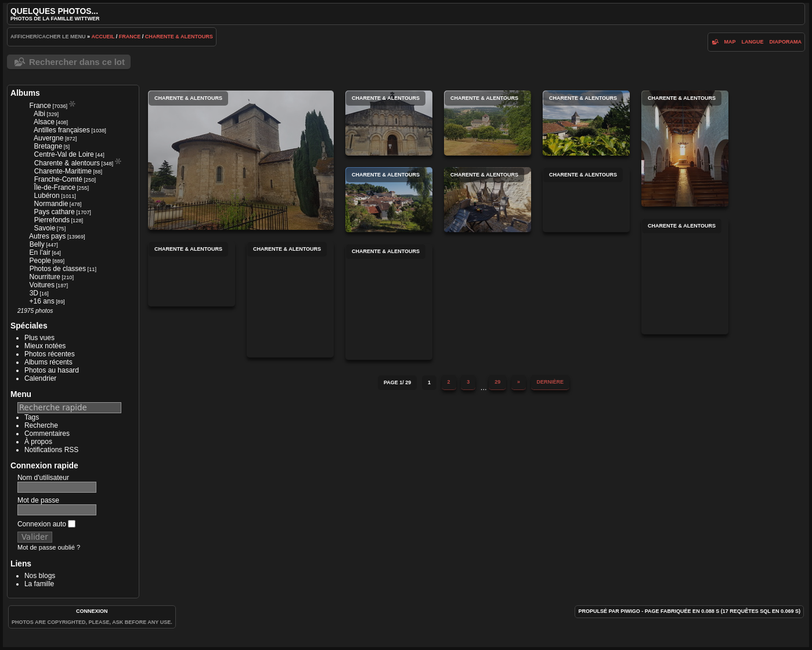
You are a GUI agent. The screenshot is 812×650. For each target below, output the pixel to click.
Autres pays (47, 236)
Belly (37, 244)
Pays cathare (55, 212)
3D (34, 293)
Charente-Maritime (63, 171)
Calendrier (40, 378)
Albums (25, 93)
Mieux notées (45, 346)
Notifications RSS (51, 450)
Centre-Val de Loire (64, 154)
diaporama (786, 42)
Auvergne (48, 138)
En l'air (40, 252)
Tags (32, 417)
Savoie (45, 228)
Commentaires (47, 434)
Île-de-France (55, 187)
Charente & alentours (179, 37)
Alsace (44, 122)
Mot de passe (38, 500)
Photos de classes (58, 269)
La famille (39, 584)
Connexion (92, 611)
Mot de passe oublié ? (49, 547)
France (130, 37)
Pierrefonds (52, 220)
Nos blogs (40, 576)
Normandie (51, 204)
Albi (39, 114)
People (40, 261)
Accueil (103, 37)
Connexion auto (46, 524)
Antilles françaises (62, 130)
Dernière (551, 382)
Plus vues (39, 338)
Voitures (42, 285)
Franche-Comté (58, 179)
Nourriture (45, 277)
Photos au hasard (52, 370)
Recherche (41, 425)
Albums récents (48, 362)
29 (497, 382)
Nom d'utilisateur (43, 478)
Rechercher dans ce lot (77, 62)
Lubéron (47, 196)
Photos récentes (50, 354)
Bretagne (48, 146)
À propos (38, 442)
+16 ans (42, 301)
